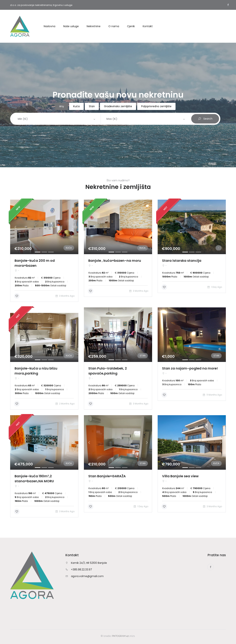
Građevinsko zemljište (118, 106)
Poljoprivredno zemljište (156, 106)
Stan (92, 106)
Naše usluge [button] (71, 26)
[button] (89, 335)
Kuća (76, 106)
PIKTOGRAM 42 (120, 636)
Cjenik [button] (131, 26)
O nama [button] (114, 26)
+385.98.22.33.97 (81, 570)
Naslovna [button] (50, 26)
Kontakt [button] (148, 26)
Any (62, 106)
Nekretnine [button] (94, 26)
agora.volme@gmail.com (87, 576)
